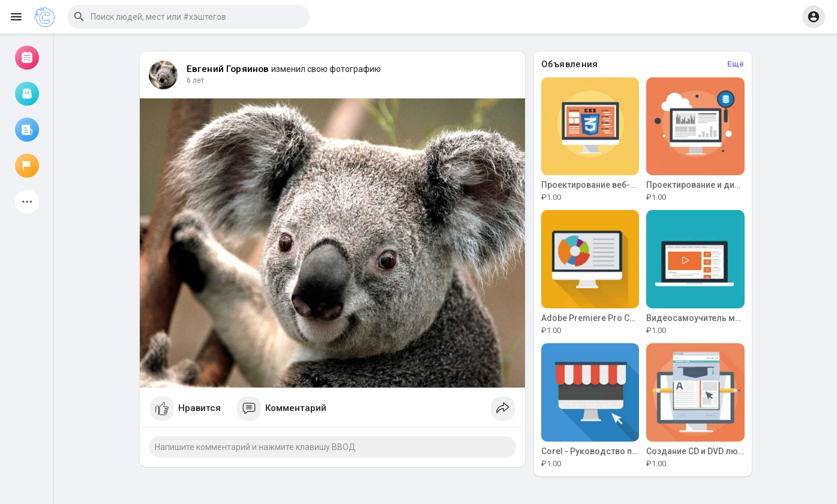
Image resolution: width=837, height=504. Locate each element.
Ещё (736, 64)
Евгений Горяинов (228, 69)
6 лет (195, 80)
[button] (188, 17)
